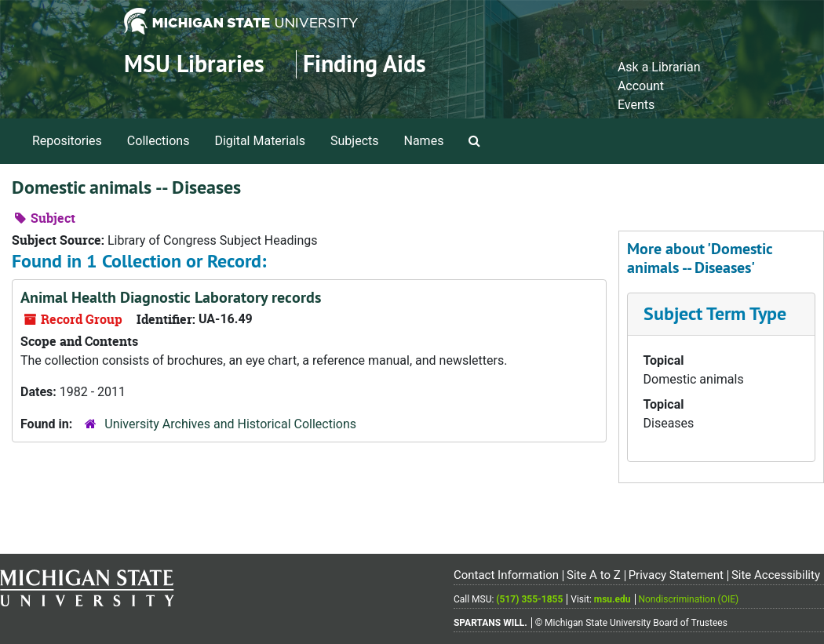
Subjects (354, 141)
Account (641, 86)
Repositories (67, 141)
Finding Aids (365, 64)
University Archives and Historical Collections (230, 424)
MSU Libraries (194, 64)
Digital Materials (260, 141)
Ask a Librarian (659, 67)
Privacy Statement (676, 575)
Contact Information (506, 575)
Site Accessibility (776, 575)
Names (424, 141)
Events (636, 105)
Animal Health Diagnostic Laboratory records (171, 297)
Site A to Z (594, 575)
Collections (159, 141)
